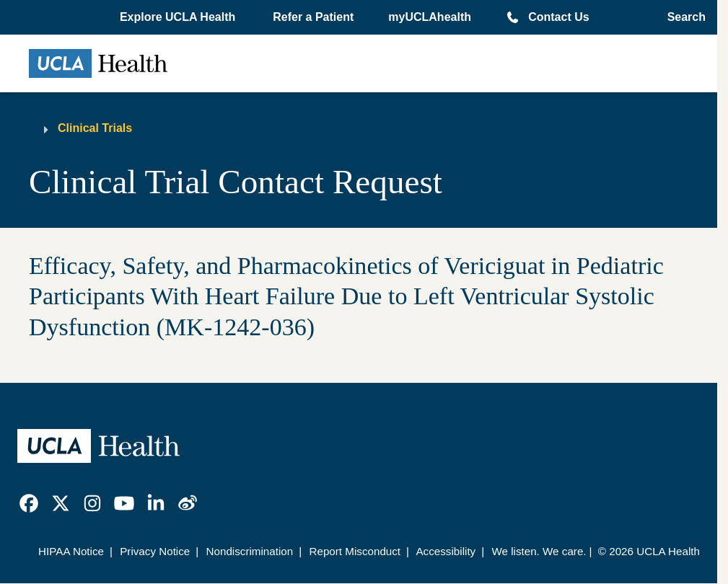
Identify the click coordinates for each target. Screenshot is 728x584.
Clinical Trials (95, 128)
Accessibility (446, 551)
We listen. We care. (539, 551)
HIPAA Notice (71, 551)
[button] (179, 17)
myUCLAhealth (430, 17)
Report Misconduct (355, 551)
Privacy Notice (155, 551)
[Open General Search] (682, 17)
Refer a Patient (313, 17)
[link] (29, 503)
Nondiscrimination (250, 551)
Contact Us (558, 17)
